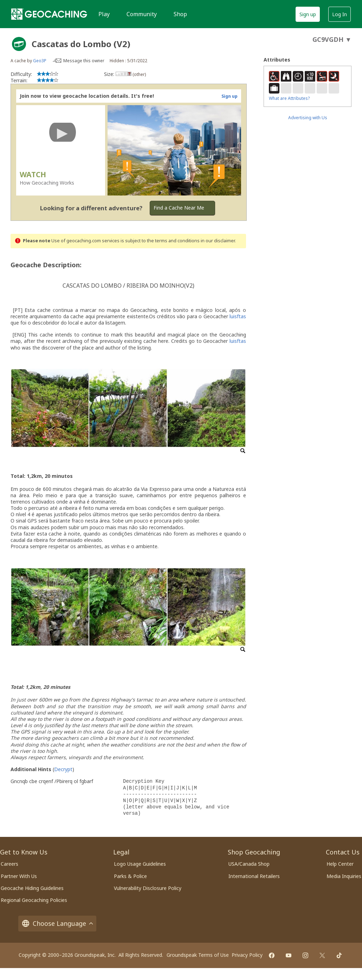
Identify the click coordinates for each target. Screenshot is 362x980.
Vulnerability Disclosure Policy (148, 888)
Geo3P (40, 61)
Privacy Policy (247, 955)
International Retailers (254, 876)
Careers (9, 864)
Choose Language (57, 924)
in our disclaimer (218, 241)
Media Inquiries (344, 876)
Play (104, 14)
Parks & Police (130, 876)
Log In (340, 14)
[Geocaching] (49, 14)
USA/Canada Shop (249, 864)
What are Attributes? (289, 98)
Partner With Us (19, 876)
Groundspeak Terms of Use (198, 955)
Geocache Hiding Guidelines (32, 888)
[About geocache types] (19, 44)
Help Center (340, 864)
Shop (180, 14)
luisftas (238, 316)
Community (142, 14)
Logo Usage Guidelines (140, 864)
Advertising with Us (308, 118)
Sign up (308, 14)
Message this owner (84, 61)
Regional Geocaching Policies (34, 900)
